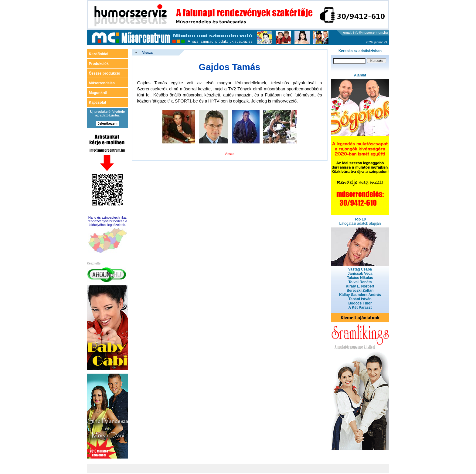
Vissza (148, 52)
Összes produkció (105, 73)
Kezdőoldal (99, 54)
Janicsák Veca (360, 274)
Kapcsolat (98, 103)
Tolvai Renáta (360, 282)
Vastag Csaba (360, 269)
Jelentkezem (107, 123)
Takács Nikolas (360, 278)
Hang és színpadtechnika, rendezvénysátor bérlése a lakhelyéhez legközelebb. (107, 221)
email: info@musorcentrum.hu (366, 32)
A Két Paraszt (360, 308)
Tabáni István (360, 299)
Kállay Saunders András (360, 295)
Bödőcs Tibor (360, 303)
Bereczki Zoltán (360, 291)
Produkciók (99, 64)
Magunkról (98, 93)
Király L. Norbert (360, 286)
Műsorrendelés (102, 83)
